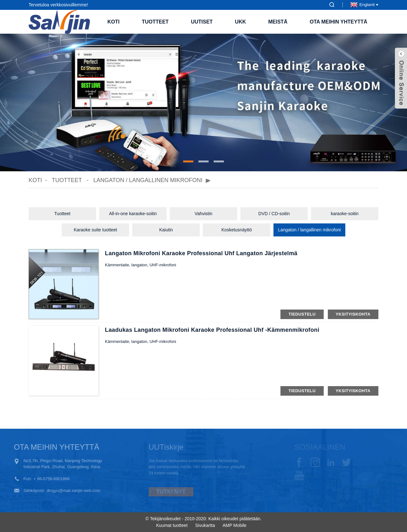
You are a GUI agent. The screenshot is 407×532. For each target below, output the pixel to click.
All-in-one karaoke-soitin (133, 214)
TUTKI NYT (161, 492)
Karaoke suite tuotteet (95, 230)
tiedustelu (302, 314)
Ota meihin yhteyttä (338, 22)
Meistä (278, 22)
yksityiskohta (353, 314)
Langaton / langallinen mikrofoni (148, 180)
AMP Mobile (235, 525)
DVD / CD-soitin (274, 214)
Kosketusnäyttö (237, 230)
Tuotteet (155, 22)
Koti (114, 22)
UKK (241, 22)
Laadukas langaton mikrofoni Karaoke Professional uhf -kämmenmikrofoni (212, 330)
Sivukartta (205, 525)
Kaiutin (166, 230)
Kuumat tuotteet (172, 525)
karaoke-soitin (345, 214)
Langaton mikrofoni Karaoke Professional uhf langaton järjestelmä (201, 253)
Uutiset (202, 22)
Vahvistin (203, 214)
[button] (188, 161)
